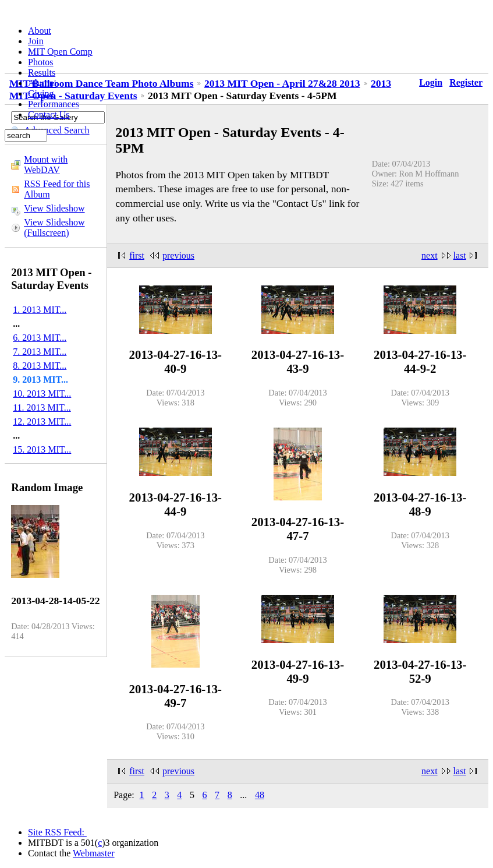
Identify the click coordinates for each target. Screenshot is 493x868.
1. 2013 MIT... (40, 310)
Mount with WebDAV (46, 165)
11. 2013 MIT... (42, 407)
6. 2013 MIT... (40, 338)
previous (178, 255)
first (137, 255)
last (460, 255)
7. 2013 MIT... (40, 352)
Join (36, 41)
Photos (41, 62)
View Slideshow (54, 208)
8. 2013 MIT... (40, 366)
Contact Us (49, 114)
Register (466, 82)
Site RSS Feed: (57, 832)
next (430, 255)
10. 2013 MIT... (42, 394)
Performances (54, 104)
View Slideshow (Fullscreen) (54, 227)
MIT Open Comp (60, 52)
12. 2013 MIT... (42, 421)
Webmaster (94, 853)
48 (260, 795)
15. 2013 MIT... (42, 449)
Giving (41, 93)
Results (42, 73)
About (40, 31)
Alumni (42, 83)
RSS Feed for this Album (57, 189)
